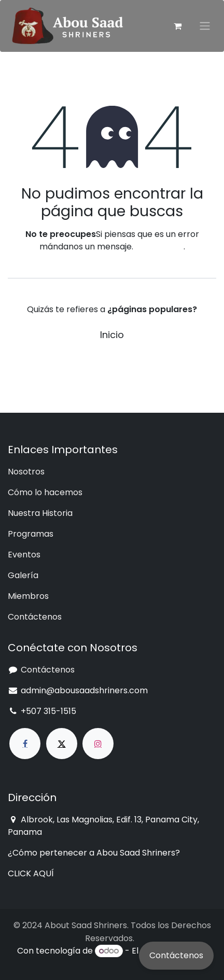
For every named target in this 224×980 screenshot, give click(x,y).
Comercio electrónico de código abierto (129, 957)
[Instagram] (98, 744)
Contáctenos (176, 955)
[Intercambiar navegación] (205, 26)
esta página (159, 247)
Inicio (112, 335)
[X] (62, 744)
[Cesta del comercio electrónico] (177, 26)
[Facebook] (25, 744)
